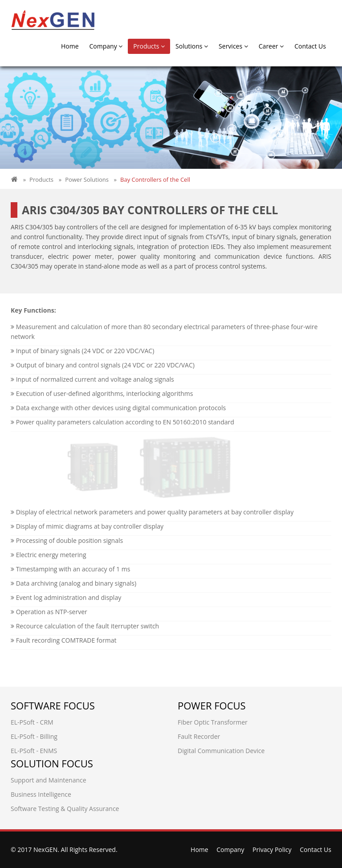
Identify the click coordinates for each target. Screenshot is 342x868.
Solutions (192, 46)
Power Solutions (87, 179)
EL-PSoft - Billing (34, 736)
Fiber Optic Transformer (213, 722)
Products (149, 46)
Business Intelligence (41, 794)
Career (271, 46)
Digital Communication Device (221, 751)
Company (106, 46)
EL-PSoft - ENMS (34, 751)
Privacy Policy (272, 850)
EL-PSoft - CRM (32, 722)
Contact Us (310, 46)
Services (233, 46)
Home (70, 46)
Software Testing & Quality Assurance (65, 809)
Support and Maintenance (49, 780)
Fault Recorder (199, 736)
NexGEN (45, 850)
